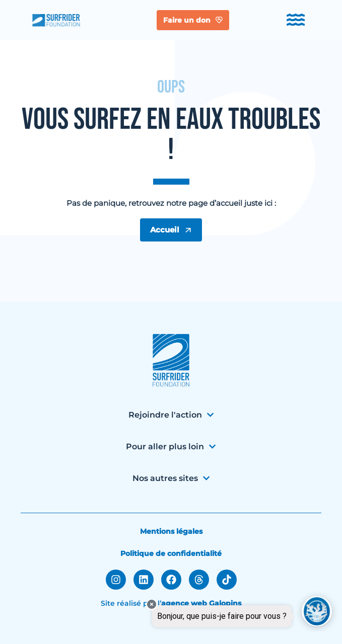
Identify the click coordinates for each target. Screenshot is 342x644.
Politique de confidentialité (171, 553)
